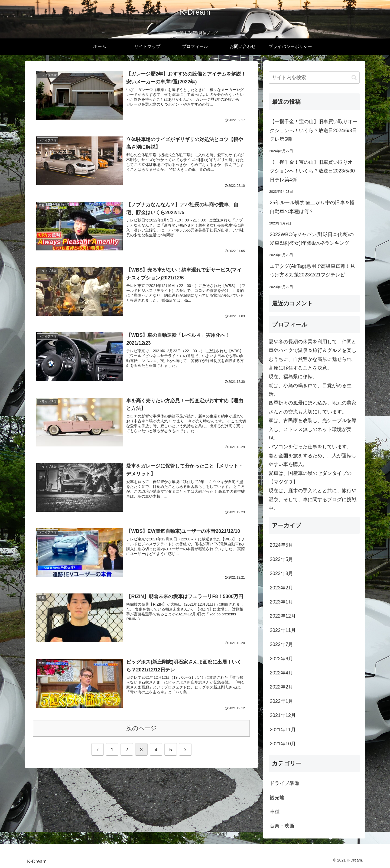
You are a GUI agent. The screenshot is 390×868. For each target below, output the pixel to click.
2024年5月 (281, 545)
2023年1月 (281, 602)
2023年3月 (281, 573)
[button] (354, 78)
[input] (314, 78)
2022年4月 (281, 673)
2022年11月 (283, 630)
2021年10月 (283, 744)
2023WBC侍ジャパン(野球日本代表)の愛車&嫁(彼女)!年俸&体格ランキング (312, 239)
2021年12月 (283, 715)
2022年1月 (281, 701)
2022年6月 (281, 659)
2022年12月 (283, 616)
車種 (275, 812)
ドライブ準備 (284, 783)
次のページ (142, 728)
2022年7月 (281, 644)
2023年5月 (281, 559)
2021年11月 (283, 730)
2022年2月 (281, 687)
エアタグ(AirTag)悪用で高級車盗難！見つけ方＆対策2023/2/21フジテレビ (312, 270)
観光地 (277, 798)
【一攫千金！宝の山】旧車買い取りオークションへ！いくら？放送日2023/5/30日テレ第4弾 (314, 171)
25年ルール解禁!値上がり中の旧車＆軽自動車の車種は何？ (312, 207)
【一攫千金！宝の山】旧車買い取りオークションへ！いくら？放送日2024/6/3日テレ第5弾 (314, 130)
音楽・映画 (282, 826)
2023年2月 (281, 588)
